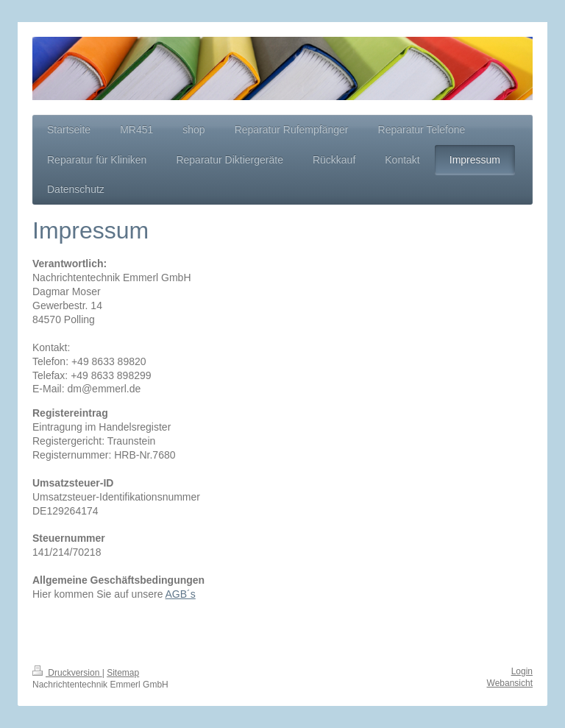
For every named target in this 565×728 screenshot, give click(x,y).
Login (522, 671)
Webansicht (510, 683)
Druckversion (67, 673)
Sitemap (123, 673)
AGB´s (181, 594)
